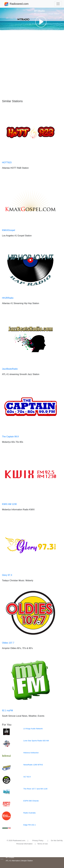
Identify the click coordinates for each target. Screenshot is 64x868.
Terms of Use (43, 844)
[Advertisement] (32, 65)
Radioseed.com (19, 4)
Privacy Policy (38, 840)
